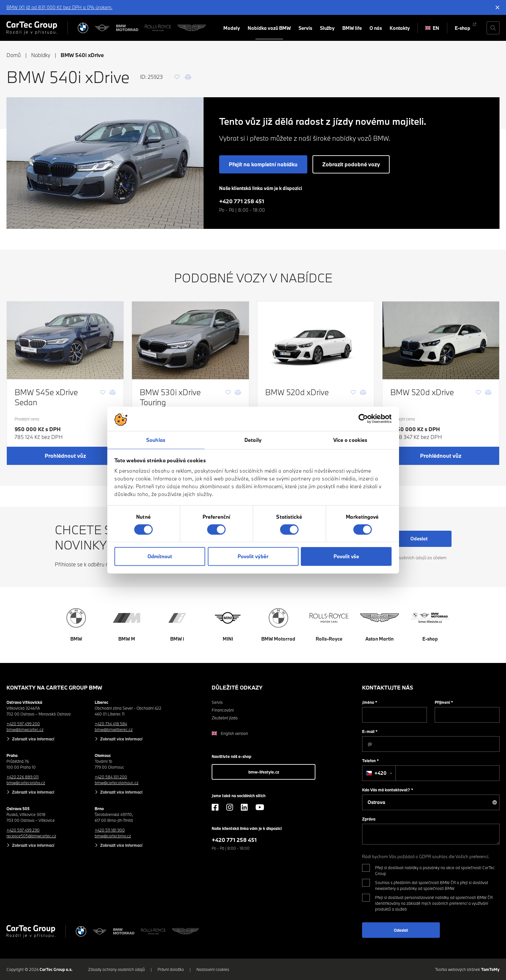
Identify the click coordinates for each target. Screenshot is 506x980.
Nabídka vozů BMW (269, 28)
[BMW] (83, 28)
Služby (327, 28)
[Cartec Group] (32, 28)
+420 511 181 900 (110, 830)
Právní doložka (171, 969)
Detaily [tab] (253, 440)
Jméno (370, 702)
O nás (376, 28)
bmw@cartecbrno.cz (113, 836)
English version (230, 733)
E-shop (463, 28)
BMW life (352, 28)
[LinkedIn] (244, 807)
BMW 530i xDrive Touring (170, 397)
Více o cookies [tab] (350, 440)
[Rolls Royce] (158, 28)
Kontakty (400, 28)
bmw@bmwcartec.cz (25, 729)
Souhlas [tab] (156, 440)
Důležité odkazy (237, 687)
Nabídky (41, 55)
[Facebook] (215, 807)
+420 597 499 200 (23, 724)
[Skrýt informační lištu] (498, 7)
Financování (223, 710)
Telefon (371, 761)
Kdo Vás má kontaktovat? (388, 790)
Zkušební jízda (225, 718)
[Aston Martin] (192, 28)
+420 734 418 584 (111, 724)
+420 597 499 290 (23, 830)
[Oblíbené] (177, 77)
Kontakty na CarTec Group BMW (54, 687)
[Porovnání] (188, 77)
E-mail (370, 731)
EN (432, 28)
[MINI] (102, 28)
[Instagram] (230, 807)
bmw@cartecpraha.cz (26, 783)
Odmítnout (160, 557)
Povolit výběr (253, 557)
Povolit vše (346, 557)
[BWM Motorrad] (127, 28)
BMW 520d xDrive (297, 392)
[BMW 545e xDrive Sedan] (65, 340)
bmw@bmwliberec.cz (114, 729)
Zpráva (369, 819)
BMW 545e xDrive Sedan (46, 397)
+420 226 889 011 (23, 777)
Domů (14, 55)
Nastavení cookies (213, 969)
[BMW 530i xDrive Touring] (190, 340)
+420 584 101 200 (111, 777)
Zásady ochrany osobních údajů (117, 969)
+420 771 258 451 (242, 201)
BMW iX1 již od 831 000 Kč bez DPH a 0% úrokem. (59, 7)
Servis (305, 28)
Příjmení (444, 702)
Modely (232, 28)
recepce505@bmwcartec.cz (31, 836)
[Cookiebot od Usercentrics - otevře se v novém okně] (363, 419)
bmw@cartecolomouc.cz (117, 783)
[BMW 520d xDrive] (316, 340)
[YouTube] (260, 807)
